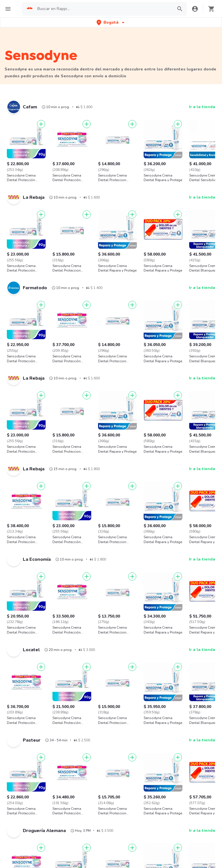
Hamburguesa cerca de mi (168, 817)
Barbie (184, 688)
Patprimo (56, 688)
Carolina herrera (193, 709)
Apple (184, 667)
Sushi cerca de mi (160, 850)
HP (138, 709)
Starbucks (21, 858)
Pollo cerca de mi (160, 825)
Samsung (100, 667)
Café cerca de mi (159, 841)
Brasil (83, 825)
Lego (139, 688)
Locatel (11, 677)
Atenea (98, 698)
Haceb (97, 688)
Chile (82, 833)
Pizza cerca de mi (160, 833)
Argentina (87, 817)
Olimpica (56, 667)
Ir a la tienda (202, 107)
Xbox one (13, 698)
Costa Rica (87, 850)
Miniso (54, 677)
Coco (9, 709)
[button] (111, 22)
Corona (98, 677)
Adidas (11, 667)
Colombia (86, 841)
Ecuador (85, 858)
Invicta (54, 709)
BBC (8, 688)
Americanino (146, 677)
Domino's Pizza (25, 833)
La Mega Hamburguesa (32, 850)
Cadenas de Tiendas (30, 825)
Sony (183, 698)
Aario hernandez (193, 677)
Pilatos (54, 698)
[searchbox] (106, 9)
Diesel (141, 698)
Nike (139, 667)
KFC (15, 841)
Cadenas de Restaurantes (35, 817)
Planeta (98, 709)
